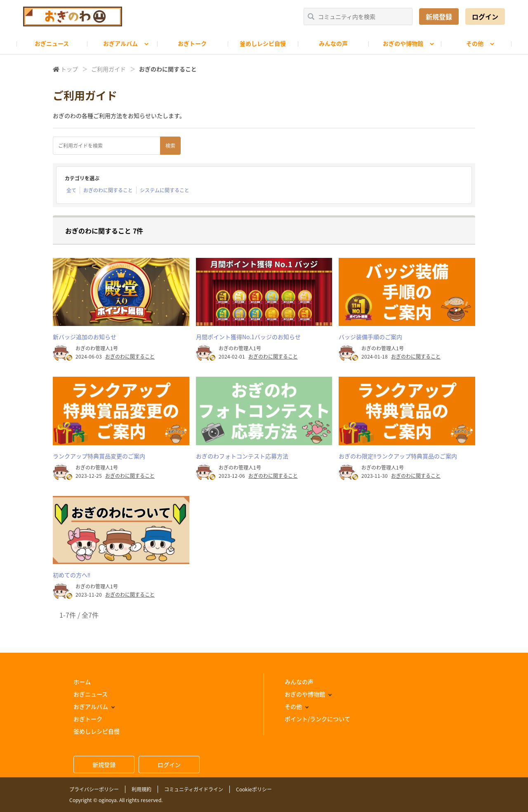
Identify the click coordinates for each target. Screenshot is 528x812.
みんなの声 (333, 43)
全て (71, 190)
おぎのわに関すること (108, 190)
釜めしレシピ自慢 (263, 43)
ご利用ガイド (108, 69)
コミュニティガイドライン (194, 789)
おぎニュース (52, 43)
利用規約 (141, 789)
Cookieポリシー (254, 789)
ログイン (485, 17)
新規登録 (439, 17)
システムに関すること (165, 190)
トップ (69, 69)
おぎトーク (192, 43)
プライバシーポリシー (94, 789)
